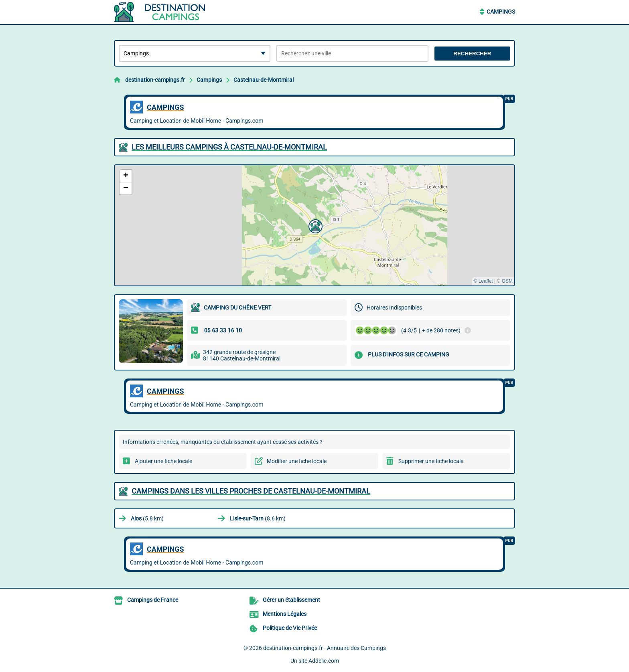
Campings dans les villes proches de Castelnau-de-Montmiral (251, 491)
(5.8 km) (147, 518)
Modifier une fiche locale (297, 461)
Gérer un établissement (291, 600)
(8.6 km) (258, 518)
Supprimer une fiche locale (431, 461)
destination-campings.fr (155, 80)
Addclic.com (324, 661)
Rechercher (472, 54)
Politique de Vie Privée (290, 628)
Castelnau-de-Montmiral (264, 80)
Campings (501, 12)
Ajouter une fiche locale (163, 461)
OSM (507, 281)
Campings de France (153, 600)
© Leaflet (483, 281)
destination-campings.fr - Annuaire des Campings (325, 648)
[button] (314, 225)
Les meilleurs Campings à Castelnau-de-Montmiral (229, 147)
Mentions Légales (285, 614)
